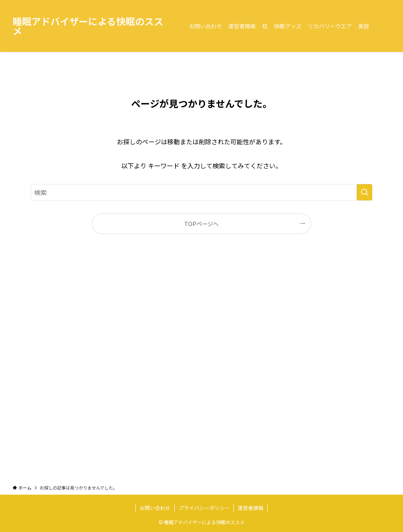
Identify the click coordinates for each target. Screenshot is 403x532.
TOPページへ (201, 224)
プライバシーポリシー (204, 508)
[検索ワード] (201, 192)
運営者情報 (250, 508)
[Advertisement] (201, 366)
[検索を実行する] (364, 192)
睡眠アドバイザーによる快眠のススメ (88, 26)
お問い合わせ (155, 508)
